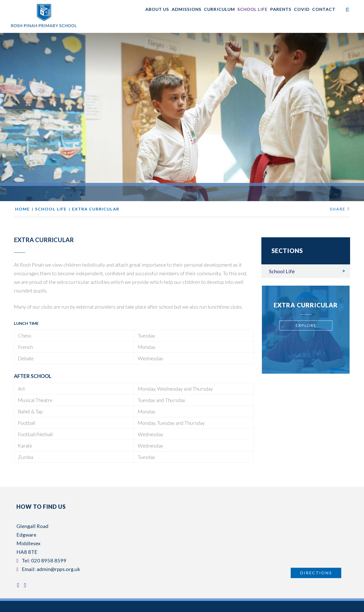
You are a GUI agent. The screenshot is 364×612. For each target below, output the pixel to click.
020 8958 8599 (49, 560)
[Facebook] (19, 585)
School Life (282, 271)
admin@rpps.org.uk (58, 569)
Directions (316, 573)
